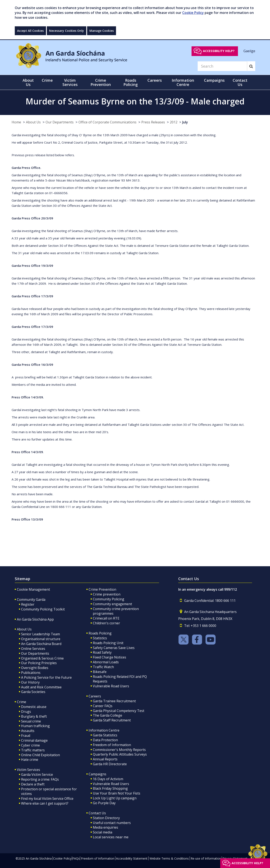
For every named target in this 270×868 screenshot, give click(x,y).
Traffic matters (33, 750)
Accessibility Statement (132, 858)
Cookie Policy (193, 13)
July (185, 122)
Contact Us (97, 813)
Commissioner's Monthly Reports (119, 750)
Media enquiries (105, 827)
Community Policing (109, 599)
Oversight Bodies (35, 668)
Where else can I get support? (45, 803)
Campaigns (97, 774)
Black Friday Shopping (110, 788)
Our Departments (60, 122)
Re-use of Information (206, 858)
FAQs (76, 858)
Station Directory (106, 818)
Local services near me (111, 837)
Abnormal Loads (106, 662)
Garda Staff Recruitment (112, 720)
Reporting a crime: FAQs (40, 779)
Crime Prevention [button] (101, 82)
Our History (30, 682)
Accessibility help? (219, 51)
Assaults (28, 731)
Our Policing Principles (39, 663)
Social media (103, 832)
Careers (95, 696)
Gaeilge (249, 51)
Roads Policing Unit (108, 643)
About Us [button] (28, 82)
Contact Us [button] (240, 82)
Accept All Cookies (30, 31)
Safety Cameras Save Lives (114, 648)
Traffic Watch (103, 667)
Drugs (26, 712)
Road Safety (102, 652)
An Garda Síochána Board (41, 644)
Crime (22, 702)
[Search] (222, 66)
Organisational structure (41, 639)
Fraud (26, 736)
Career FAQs (103, 706)
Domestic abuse (34, 707)
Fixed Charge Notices (109, 657)
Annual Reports (105, 759)
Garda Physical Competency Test (119, 711)
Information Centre (104, 730)
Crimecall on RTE (106, 618)
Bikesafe (100, 672)
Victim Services (28, 770)
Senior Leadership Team (40, 634)
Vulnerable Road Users (111, 686)
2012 (174, 122)
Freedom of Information (112, 745)
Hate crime (30, 760)
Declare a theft (33, 784)
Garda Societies (33, 692)
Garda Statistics (105, 735)
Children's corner (106, 623)
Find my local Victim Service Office (47, 799)
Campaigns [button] (214, 80)
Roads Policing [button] (131, 82)
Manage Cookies (102, 31)
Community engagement (112, 604)
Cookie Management (33, 589)
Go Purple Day (104, 803)
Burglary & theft (34, 716)
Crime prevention (107, 594)
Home (16, 122)
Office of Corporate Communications (107, 122)
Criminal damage (34, 740)
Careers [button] (155, 80)
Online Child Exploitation (40, 755)
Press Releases (153, 122)
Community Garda (31, 600)
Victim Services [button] (70, 82)
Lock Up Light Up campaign (115, 798)
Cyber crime (30, 745)
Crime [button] (47, 80)
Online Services (33, 649)
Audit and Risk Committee (41, 687)
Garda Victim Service (37, 775)
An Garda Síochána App (35, 619)
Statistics (100, 638)
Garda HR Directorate (110, 764)
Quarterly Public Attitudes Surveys (120, 754)
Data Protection (105, 740)
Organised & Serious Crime (42, 658)
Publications (31, 673)
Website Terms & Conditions (169, 858)
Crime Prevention (102, 589)
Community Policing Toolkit (43, 609)
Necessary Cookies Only (67, 31)
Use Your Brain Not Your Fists (117, 793)
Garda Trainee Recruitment (114, 701)
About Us (33, 122)
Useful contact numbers (112, 823)
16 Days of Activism (108, 779)
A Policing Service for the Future (46, 677)
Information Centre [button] (183, 82)
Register (28, 604)
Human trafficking (35, 726)
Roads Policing (100, 633)
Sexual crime (31, 721)
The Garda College (107, 715)
